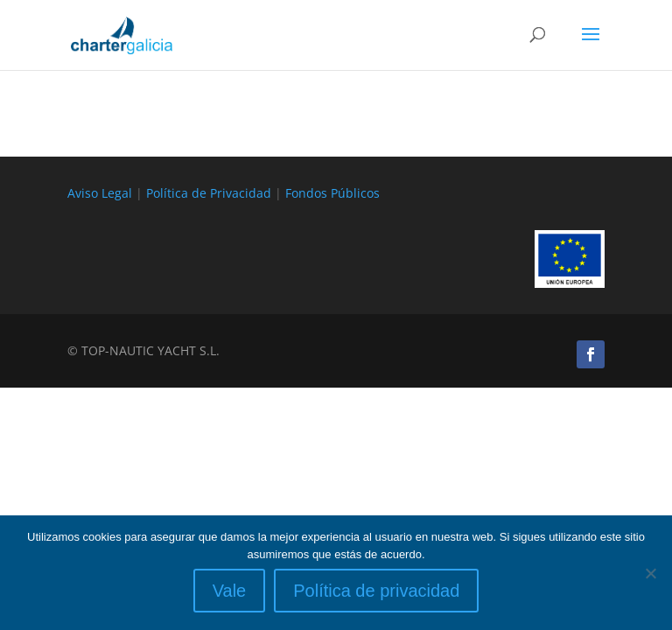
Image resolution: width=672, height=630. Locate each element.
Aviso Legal (100, 193)
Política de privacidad (376, 591)
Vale (230, 591)
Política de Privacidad (209, 193)
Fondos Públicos (332, 193)
